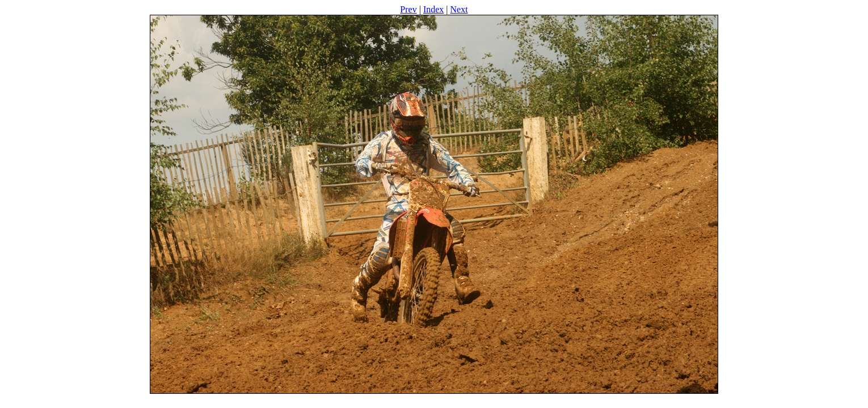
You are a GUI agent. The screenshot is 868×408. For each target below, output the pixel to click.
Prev (408, 9)
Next (459, 9)
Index (433, 9)
